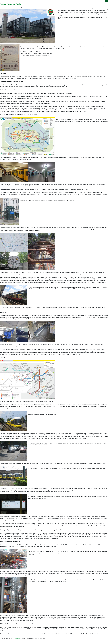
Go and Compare (17, 639)
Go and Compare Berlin (11, 4)
